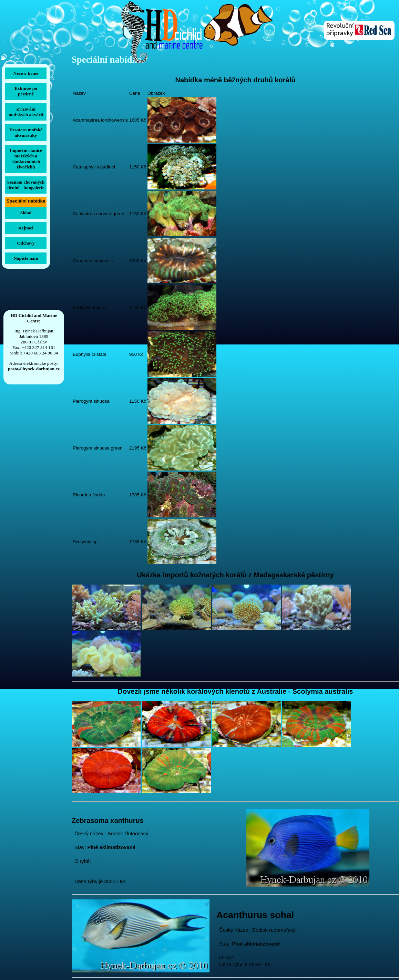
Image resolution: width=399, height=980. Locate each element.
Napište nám (26, 258)
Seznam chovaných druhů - (26, 185)
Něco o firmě (26, 73)
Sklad (26, 213)
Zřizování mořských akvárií (26, 112)
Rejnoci (26, 228)
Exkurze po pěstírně (26, 91)
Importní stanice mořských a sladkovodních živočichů (26, 159)
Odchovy (26, 243)
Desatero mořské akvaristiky (26, 132)
